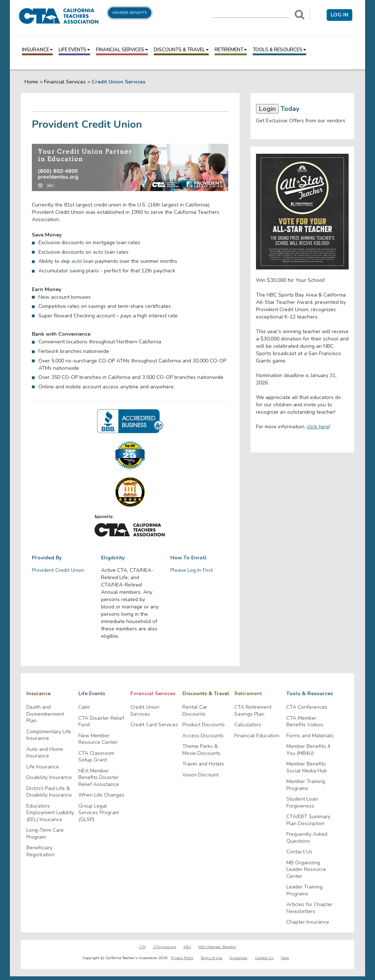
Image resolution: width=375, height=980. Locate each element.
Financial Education (257, 736)
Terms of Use (211, 958)
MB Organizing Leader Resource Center (306, 870)
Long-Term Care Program (45, 834)
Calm (84, 707)
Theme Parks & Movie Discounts (201, 750)
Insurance (37, 50)
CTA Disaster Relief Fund (101, 722)
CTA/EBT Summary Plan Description (308, 820)
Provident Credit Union (58, 570)
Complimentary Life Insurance (49, 735)
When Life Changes (101, 795)
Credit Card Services (154, 725)
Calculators (248, 725)
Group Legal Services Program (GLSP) (99, 813)
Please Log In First (192, 570)
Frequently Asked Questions (307, 838)
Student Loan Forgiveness (302, 803)
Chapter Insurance (308, 922)
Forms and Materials (310, 736)
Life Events (74, 50)
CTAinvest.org (165, 947)
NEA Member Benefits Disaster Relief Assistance (99, 778)
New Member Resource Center (98, 739)
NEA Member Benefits (217, 947)
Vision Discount (201, 775)
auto (98, 252)
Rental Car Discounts (195, 711)
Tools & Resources (279, 50)
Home (31, 82)
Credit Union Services (145, 711)
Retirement (231, 50)
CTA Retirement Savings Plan (253, 711)
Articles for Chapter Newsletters (309, 908)
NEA (187, 947)
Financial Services (122, 50)
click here (318, 427)
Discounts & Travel (181, 50)
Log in (339, 15)
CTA (142, 947)
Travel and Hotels (203, 764)
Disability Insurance (49, 778)
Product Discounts (204, 725)
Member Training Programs (306, 785)
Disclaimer (239, 958)
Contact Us (299, 852)
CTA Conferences (307, 707)
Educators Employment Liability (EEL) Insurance (50, 813)
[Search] (300, 15)
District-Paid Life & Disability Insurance (49, 792)
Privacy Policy (182, 958)
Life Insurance (43, 767)
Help (285, 958)
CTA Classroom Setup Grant (96, 757)
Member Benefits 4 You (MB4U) (308, 750)
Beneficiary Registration (40, 851)
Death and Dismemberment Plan (45, 714)
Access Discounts (203, 736)
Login (267, 109)
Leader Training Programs (305, 890)
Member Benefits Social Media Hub (307, 767)
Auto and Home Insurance (45, 753)
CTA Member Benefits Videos (305, 722)
